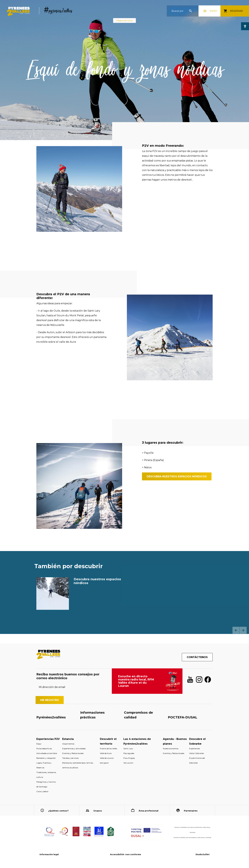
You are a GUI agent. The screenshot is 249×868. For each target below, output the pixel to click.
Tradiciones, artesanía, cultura (46, 775)
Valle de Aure (106, 753)
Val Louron (128, 763)
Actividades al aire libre (47, 753)
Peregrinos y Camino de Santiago (46, 784)
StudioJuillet (202, 854)
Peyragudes (129, 753)
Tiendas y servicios (70, 758)
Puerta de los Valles (108, 749)
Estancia (68, 739)
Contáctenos (197, 657)
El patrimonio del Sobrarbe (197, 760)
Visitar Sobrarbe (196, 753)
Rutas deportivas (44, 749)
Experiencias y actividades (74, 749)
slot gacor (104, 763)
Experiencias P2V (48, 739)
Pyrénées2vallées (51, 717)
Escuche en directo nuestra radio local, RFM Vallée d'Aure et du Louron (136, 681)
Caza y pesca (42, 791)
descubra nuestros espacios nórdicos (177, 476)
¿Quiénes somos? (58, 811)
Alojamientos (68, 744)
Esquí (39, 744)
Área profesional (148, 811)
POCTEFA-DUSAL (183, 717)
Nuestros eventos (171, 749)
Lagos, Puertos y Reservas (44, 765)
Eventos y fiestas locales (73, 753)
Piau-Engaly (129, 758)
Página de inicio (125, 20)
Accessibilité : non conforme (126, 854)
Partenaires (191, 811)
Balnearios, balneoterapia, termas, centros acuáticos (78, 765)
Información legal (49, 854)
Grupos (98, 811)
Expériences (194, 749)
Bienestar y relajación (46, 758)
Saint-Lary (128, 749)
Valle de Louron (107, 758)
